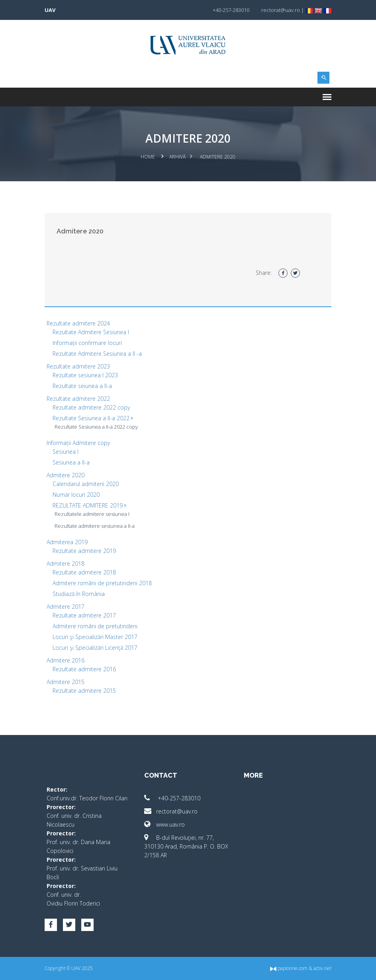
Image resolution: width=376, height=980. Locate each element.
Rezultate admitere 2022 (78, 399)
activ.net (322, 968)
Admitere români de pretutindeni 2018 (102, 583)
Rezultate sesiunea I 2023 (85, 375)
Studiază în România (79, 594)
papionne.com (289, 968)
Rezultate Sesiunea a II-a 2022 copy (96, 427)
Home (148, 157)
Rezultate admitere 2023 (78, 366)
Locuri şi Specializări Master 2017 (95, 637)
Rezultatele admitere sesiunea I (92, 514)
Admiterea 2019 (67, 542)
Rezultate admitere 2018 (84, 572)
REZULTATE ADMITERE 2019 (89, 505)
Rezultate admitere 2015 (84, 691)
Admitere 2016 (66, 660)
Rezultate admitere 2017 (84, 615)
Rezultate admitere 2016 (84, 669)
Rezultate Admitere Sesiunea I (91, 332)
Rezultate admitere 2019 (84, 551)
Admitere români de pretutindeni (95, 626)
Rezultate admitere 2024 (78, 323)
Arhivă (177, 157)
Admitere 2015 (66, 682)
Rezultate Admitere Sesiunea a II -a (97, 354)
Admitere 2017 (66, 607)
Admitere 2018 (66, 563)
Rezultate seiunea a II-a (82, 386)
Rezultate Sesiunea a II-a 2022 (93, 418)
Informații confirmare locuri (87, 343)
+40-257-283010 (172, 798)
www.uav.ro (164, 824)
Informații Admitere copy (78, 443)
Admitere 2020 (66, 475)
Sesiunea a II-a (71, 462)
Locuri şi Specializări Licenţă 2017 (95, 648)
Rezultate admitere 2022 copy (91, 407)
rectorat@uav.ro (171, 811)
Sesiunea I (66, 452)
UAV (50, 10)
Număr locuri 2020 (76, 495)
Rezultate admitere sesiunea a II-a (95, 526)
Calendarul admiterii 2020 (86, 484)
